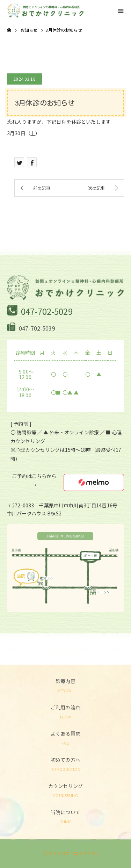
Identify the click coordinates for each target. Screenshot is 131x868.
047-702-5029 (47, 311)
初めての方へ (66, 764)
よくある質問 (66, 737)
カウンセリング (66, 790)
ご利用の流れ (66, 711)
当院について (66, 816)
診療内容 (66, 685)
